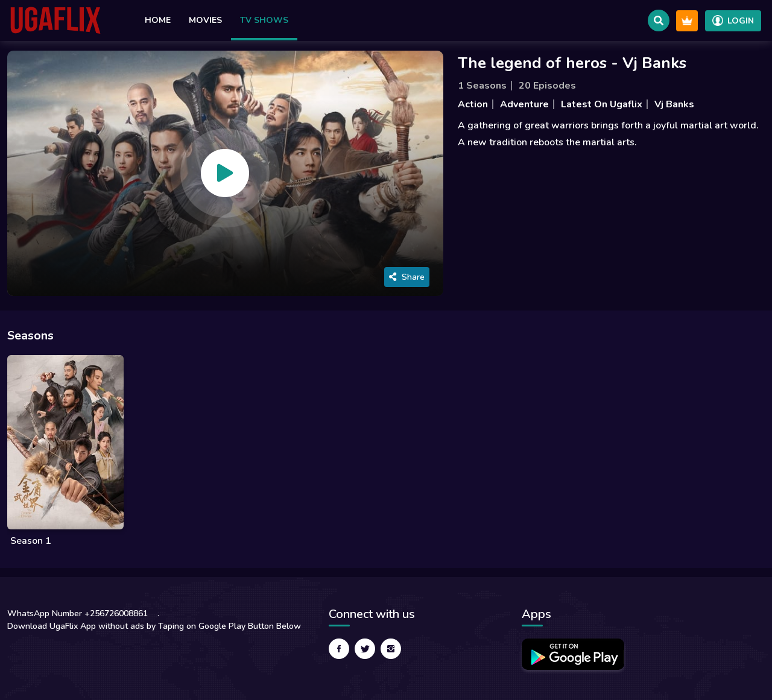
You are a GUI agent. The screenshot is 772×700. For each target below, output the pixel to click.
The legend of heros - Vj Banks (572, 63)
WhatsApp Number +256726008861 (78, 613)
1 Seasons (482, 86)
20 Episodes (547, 86)
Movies (205, 20)
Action (473, 104)
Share (407, 277)
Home (158, 20)
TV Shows (264, 20)
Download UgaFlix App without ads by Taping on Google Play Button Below (154, 626)
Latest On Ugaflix (602, 104)
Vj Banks (674, 104)
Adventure (524, 104)
